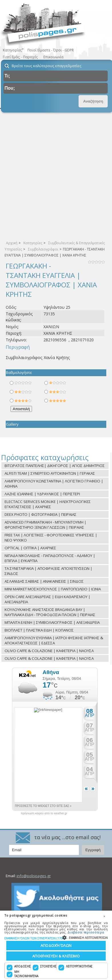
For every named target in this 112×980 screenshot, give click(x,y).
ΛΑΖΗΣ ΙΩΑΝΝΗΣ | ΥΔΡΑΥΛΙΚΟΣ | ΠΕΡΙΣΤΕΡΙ (42, 494)
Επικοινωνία (53, 57)
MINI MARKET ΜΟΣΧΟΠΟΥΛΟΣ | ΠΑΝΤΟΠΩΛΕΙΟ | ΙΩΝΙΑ (53, 589)
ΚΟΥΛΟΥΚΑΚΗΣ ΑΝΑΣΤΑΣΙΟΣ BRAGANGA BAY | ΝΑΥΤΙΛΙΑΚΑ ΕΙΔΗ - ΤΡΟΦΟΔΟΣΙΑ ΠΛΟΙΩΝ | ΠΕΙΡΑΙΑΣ (50, 612)
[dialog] (56, 945)
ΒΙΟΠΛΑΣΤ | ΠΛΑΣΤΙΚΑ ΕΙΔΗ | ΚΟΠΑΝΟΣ (39, 630)
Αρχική (12, 243)
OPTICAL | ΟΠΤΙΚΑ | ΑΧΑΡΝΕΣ (30, 548)
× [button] (104, 916)
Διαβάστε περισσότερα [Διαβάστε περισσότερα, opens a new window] (86, 932)
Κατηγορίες (33, 243)
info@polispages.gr (34, 876)
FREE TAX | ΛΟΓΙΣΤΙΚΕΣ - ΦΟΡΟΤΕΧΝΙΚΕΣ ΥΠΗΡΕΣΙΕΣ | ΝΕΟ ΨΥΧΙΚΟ (51, 538)
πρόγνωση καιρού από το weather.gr (44, 813)
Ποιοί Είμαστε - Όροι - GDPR (51, 50)
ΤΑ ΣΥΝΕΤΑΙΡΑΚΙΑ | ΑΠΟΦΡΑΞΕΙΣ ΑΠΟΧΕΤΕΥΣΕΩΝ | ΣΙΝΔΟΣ (48, 571)
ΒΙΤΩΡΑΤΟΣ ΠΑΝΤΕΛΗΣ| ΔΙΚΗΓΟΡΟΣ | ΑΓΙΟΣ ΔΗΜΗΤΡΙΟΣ (55, 466)
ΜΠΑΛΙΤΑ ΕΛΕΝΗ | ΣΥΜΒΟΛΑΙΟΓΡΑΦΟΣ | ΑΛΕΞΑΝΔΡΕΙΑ (52, 622)
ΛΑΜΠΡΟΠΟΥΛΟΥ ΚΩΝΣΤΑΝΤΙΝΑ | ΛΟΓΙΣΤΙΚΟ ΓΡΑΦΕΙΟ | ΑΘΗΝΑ (54, 484)
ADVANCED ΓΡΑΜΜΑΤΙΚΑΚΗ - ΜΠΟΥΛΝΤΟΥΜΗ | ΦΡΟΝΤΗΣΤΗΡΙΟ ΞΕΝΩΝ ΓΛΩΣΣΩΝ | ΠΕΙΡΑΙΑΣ (45, 525)
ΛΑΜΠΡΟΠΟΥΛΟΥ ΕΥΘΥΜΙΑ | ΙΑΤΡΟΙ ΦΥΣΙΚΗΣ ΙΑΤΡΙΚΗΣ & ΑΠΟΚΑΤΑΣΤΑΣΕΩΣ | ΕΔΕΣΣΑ (54, 640)
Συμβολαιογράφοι (43, 249)
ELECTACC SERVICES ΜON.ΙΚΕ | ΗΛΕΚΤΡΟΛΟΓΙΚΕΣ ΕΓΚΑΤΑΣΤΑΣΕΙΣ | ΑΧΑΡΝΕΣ (48, 504)
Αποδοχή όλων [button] (56, 945)
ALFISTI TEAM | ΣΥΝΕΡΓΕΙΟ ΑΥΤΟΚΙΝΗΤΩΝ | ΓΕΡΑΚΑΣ (50, 473)
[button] (56, 938)
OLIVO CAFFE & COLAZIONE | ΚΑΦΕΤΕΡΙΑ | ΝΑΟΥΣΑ (49, 651)
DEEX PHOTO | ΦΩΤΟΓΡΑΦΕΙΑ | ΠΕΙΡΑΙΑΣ (41, 514)
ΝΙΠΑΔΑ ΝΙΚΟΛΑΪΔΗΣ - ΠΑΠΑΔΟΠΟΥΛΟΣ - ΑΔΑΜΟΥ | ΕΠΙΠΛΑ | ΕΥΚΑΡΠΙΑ (50, 558)
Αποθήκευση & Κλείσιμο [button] (56, 956)
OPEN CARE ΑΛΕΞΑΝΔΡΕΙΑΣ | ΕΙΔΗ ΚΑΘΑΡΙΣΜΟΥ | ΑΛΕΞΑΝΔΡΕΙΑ (47, 599)
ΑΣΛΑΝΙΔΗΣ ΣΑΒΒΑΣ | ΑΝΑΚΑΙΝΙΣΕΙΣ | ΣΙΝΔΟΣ (44, 581)
